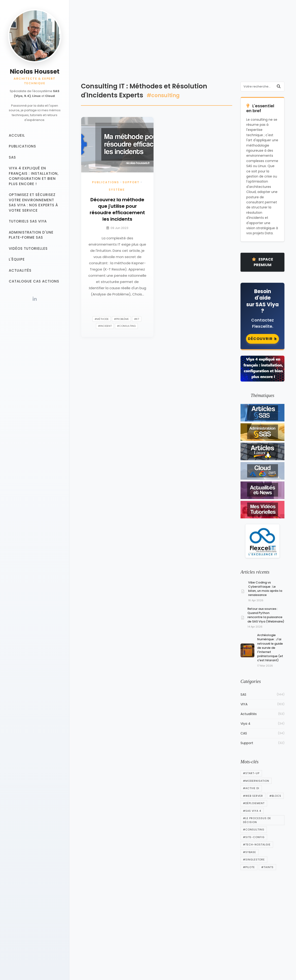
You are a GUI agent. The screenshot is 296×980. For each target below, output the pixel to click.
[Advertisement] (183, 44)
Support (131, 182)
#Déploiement (254, 803)
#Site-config (254, 837)
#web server (253, 796)
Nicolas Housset (35, 72)
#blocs (275, 796)
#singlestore (254, 860)
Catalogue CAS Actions (34, 281)
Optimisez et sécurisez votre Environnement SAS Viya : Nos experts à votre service (33, 203)
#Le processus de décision (257, 820)
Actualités (20, 270)
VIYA (262, 704)
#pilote (249, 867)
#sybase (250, 852)
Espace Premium (262, 262)
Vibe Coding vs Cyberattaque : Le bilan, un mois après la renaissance (265, 589)
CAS (262, 733)
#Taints (267, 867)
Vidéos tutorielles (28, 248)
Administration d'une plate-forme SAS (31, 235)
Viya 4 (262, 724)
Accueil (17, 135)
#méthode (102, 319)
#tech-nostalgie (257, 845)
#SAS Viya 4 (252, 811)
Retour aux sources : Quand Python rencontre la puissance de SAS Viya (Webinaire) (266, 615)
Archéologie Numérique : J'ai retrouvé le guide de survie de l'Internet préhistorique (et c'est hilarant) (270, 648)
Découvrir (262, 339)
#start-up (251, 773)
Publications (22, 146)
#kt (137, 319)
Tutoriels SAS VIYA (28, 221)
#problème (121, 319)
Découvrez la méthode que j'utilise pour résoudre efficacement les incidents (117, 209)
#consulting (126, 326)
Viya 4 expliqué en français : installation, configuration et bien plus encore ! (34, 176)
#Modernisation (256, 781)
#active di (251, 788)
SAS (12, 157)
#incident (105, 326)
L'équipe (17, 259)
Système (117, 190)
